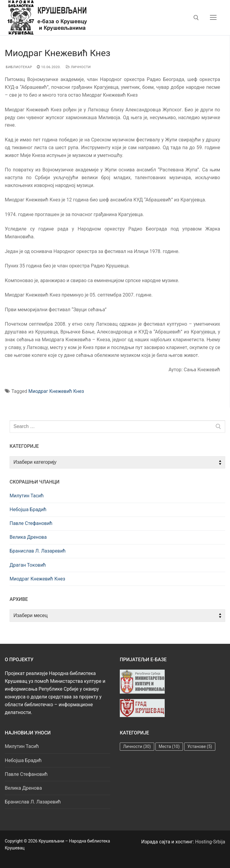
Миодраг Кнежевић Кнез (56, 391)
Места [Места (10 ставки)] (169, 746)
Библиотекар (18, 67)
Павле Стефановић (31, 523)
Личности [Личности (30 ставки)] (137, 746)
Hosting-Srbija (210, 842)
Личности (78, 67)
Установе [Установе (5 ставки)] (200, 746)
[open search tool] (196, 18)
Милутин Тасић (27, 496)
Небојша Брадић (28, 509)
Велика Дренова (28, 537)
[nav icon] (213, 18)
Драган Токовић (28, 565)
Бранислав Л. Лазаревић (38, 551)
